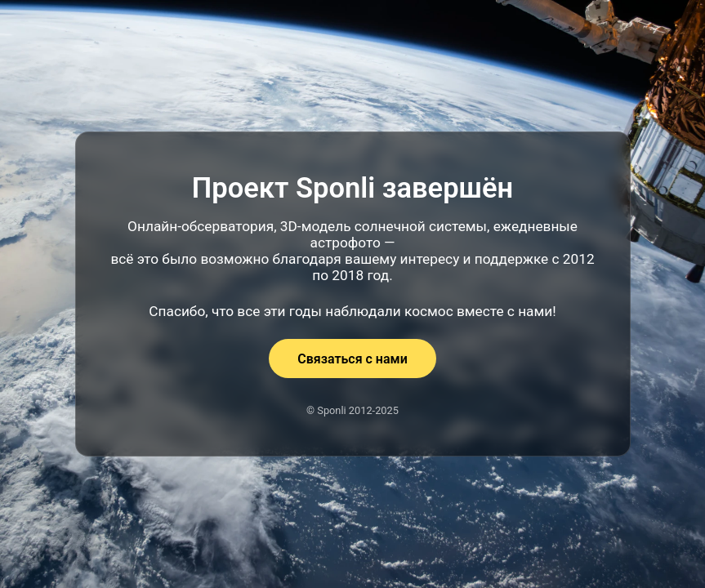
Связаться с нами (352, 359)
